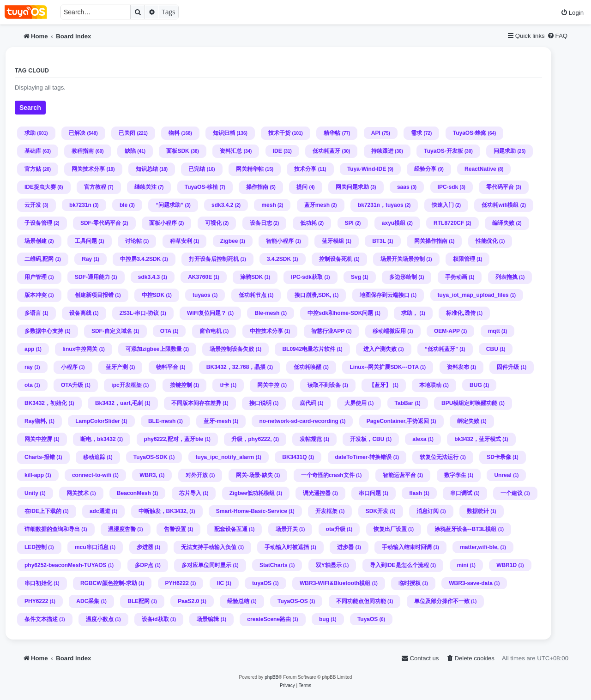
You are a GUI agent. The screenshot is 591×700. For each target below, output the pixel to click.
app (29, 349)
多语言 (33, 313)
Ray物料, (36, 421)
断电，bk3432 (98, 439)
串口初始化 (38, 583)
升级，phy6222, (251, 439)
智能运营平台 (399, 475)
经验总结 (238, 601)
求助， (410, 313)
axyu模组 (394, 223)
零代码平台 (500, 187)
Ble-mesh (267, 313)
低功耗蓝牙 (326, 151)
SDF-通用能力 (92, 277)
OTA (166, 331)
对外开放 (197, 475)
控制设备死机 (336, 259)
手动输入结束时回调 (407, 547)
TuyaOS (368, 619)
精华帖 (332, 133)
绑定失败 (468, 421)
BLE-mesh (162, 421)
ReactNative (480, 169)
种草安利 (181, 241)
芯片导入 (190, 493)
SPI (349, 223)
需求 (416, 133)
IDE (277, 151)
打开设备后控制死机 (214, 259)
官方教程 (95, 187)
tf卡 (224, 385)
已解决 (77, 133)
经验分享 (425, 169)
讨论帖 (133, 241)
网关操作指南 (431, 241)
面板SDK (178, 151)
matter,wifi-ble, (479, 547)
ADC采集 (88, 601)
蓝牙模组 (333, 241)
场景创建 (36, 241)
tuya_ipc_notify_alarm (225, 457)
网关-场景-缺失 (254, 475)
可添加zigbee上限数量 (154, 349)
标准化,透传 (461, 313)
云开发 (33, 205)
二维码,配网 (39, 259)
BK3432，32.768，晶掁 (236, 367)
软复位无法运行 (439, 457)
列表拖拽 (507, 277)
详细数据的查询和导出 (52, 529)
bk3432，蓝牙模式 (478, 439)
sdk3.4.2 (222, 205)
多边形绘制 (403, 277)
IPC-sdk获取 (307, 277)
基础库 (33, 151)
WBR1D (507, 565)
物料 (174, 133)
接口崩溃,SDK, (313, 295)
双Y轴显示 (329, 565)
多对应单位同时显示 (206, 565)
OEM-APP (447, 331)
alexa (419, 439)
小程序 (69, 367)
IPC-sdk (448, 187)
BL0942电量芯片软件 (309, 349)
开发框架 (326, 511)
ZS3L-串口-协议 (139, 313)
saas (403, 187)
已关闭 (127, 133)
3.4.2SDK (279, 259)
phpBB (271, 677)
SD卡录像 (499, 457)
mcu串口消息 (92, 547)
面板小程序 (163, 223)
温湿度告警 (122, 529)
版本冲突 (36, 295)
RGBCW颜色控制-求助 (109, 583)
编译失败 (503, 223)
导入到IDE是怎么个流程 (399, 565)
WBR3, (148, 475)
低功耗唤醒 (308, 367)
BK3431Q (294, 457)
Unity (31, 493)
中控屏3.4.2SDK (140, 259)
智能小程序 (280, 241)
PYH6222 (177, 583)
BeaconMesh (134, 493)
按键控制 (181, 385)
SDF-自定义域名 (112, 331)
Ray (87, 259)
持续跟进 (382, 151)
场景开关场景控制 (403, 259)
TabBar (404, 403)
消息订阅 (428, 511)
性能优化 (487, 241)
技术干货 (279, 133)
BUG (476, 385)
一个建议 (512, 493)
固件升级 (508, 367)
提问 (302, 187)
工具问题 (86, 241)
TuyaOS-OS (293, 601)
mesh (268, 205)
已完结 (197, 169)
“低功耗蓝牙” (441, 349)
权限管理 (464, 259)
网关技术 (78, 493)
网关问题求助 (352, 187)
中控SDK (153, 295)
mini (463, 565)
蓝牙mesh (317, 205)
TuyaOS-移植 (201, 187)
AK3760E (200, 277)
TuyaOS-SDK (151, 457)
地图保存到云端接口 (385, 295)
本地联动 (430, 385)
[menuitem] (572, 13)
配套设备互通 (231, 529)
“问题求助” (169, 205)
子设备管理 (38, 223)
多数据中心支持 (44, 331)
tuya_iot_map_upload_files (473, 295)
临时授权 (410, 583)
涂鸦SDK (251, 277)
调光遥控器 (317, 493)
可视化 (213, 223)
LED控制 (36, 547)
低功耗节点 (253, 295)
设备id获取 (155, 619)
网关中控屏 (38, 439)
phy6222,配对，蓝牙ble (174, 439)
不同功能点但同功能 (361, 601)
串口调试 (461, 493)
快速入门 (443, 205)
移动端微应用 (389, 331)
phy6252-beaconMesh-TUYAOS (66, 565)
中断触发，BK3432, (163, 511)
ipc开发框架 (126, 385)
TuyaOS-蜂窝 (470, 133)
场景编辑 (208, 619)
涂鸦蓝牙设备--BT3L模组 (465, 529)
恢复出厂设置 (390, 529)
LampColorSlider (98, 421)
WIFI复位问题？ (207, 313)
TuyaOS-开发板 (443, 151)
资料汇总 (231, 151)
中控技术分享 (266, 331)
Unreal (503, 475)
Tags (169, 12)
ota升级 (336, 529)
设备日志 (261, 223)
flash (416, 493)
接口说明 (260, 403)
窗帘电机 (211, 331)
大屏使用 (356, 403)
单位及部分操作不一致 (442, 601)
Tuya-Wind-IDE (367, 169)
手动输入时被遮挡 (287, 547)
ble (124, 205)
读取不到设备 (324, 385)
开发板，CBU (367, 439)
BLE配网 (139, 601)
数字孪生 (455, 475)
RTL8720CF (449, 223)
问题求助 (505, 151)
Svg (356, 277)
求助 (30, 133)
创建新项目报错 (94, 295)
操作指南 (257, 187)
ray (29, 367)
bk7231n (80, 205)
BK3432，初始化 (46, 403)
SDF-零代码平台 (101, 223)
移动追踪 (94, 457)
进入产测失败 (380, 349)
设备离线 (80, 313)
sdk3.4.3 (149, 277)
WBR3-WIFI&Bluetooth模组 (335, 583)
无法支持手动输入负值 (209, 547)
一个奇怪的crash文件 (328, 475)
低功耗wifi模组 (500, 205)
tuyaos (202, 295)
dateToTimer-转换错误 (364, 457)
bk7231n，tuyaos (381, 205)
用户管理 (36, 277)
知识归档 (224, 133)
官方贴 (33, 169)
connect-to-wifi (92, 475)
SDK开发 (377, 511)
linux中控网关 (80, 349)
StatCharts (274, 565)
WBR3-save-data (471, 583)
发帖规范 (311, 439)
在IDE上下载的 (43, 511)
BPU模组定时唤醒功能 (469, 403)
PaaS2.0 (188, 601)
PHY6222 (36, 601)
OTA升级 (72, 385)
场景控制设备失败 (232, 349)
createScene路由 (269, 619)
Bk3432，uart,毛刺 (119, 403)
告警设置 (175, 529)
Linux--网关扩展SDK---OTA (384, 367)
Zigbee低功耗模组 (252, 493)
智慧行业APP (328, 331)
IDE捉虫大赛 (40, 187)
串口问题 (370, 493)
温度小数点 (100, 619)
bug (324, 619)
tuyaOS (262, 583)
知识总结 (147, 169)
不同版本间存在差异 (196, 403)
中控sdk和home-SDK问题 (340, 313)
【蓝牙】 (380, 385)
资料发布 (458, 367)
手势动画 (456, 277)
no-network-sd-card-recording (299, 421)
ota (29, 385)
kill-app (34, 475)
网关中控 (268, 385)
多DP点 (144, 565)
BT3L (379, 241)
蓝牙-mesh (217, 421)
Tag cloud (32, 71)
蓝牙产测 (117, 367)
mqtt (494, 331)
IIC (220, 583)
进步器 (345, 547)
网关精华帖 (250, 169)
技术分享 (305, 169)
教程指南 (83, 151)
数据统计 (478, 511)
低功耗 (308, 223)
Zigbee (229, 241)
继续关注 (145, 187)
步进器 (145, 547)
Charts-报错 (40, 457)
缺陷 (130, 151)
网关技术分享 (88, 169)
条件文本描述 (41, 619)
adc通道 (100, 511)
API (376, 133)
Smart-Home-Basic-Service (252, 511)
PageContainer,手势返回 (398, 421)
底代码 (308, 403)
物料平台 (167, 367)
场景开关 (287, 529)
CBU (492, 349)
